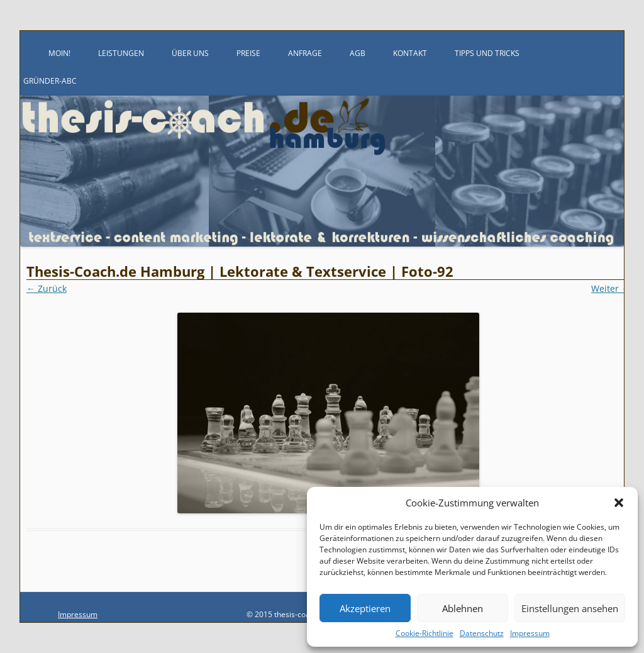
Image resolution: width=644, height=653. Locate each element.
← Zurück (47, 288)
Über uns (190, 53)
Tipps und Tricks (487, 53)
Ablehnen (463, 608)
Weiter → (611, 288)
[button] (619, 503)
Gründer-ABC (50, 81)
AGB (358, 53)
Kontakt (410, 53)
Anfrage (305, 53)
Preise (248, 53)
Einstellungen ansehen (570, 608)
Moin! (59, 53)
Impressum (530, 633)
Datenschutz (482, 633)
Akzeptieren (365, 608)
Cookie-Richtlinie (425, 633)
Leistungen (121, 53)
